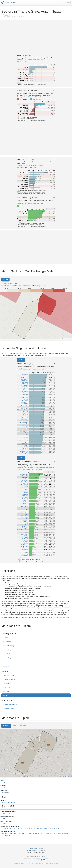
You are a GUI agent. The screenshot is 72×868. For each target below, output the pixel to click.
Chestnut (11, 833)
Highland (30, 833)
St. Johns (41, 833)
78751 (8, 803)
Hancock (24, 833)
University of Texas (50, 833)
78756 (13, 803)
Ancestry (5, 662)
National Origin (7, 658)
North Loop (19, 828)
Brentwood (5, 828)
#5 (70, 283)
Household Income (9, 675)
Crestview (17, 833)
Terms (36, 849)
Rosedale (37, 828)
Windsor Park (6, 835)
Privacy (40, 849)
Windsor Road (54, 828)
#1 (54, 55)
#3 (54, 159)
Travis (4, 788)
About (31, 849)
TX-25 (8, 813)
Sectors (5, 695)
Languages (6, 666)
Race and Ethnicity (9, 646)
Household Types (8, 650)
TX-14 (4, 818)
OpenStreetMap (36, 858)
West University (45, 828)
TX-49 (4, 823)
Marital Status (7, 654)
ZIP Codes (6, 726)
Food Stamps (7, 683)
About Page (66, 618)
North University (28, 828)
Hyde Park (12, 828)
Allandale (5, 833)
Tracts (14, 726)
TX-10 (4, 813)
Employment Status (9, 679)
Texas (4, 782)
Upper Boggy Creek (62, 833)
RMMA (35, 833)
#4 (54, 197)
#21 (54, 461)
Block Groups (23, 726)
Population (6, 638)
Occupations (7, 687)
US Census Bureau (40, 856)
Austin (4, 798)
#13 (54, 364)
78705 (4, 803)
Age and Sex (7, 642)
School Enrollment (8, 709)
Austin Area (5, 793)
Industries (6, 691)
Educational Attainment (10, 705)
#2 (54, 91)
